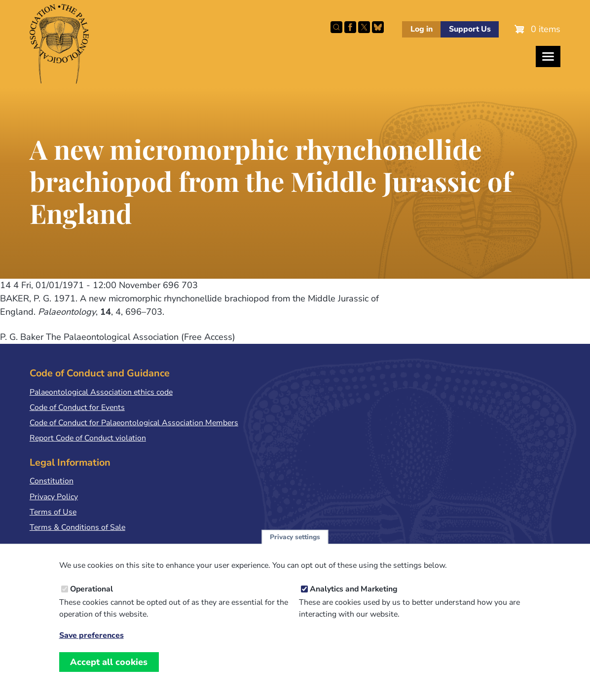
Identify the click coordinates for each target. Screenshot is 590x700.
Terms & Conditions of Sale (77, 527)
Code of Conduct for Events (77, 407)
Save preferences (92, 648)
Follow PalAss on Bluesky (378, 27)
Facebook (350, 27)
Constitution (52, 481)
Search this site (336, 27)
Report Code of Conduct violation (88, 438)
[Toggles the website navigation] (548, 56)
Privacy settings (295, 549)
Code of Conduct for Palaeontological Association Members (134, 423)
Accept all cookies (109, 674)
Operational (92, 601)
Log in (422, 29)
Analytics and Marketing (354, 601)
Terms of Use (53, 512)
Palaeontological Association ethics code (101, 392)
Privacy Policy (54, 497)
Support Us (470, 29)
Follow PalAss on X (364, 27)
